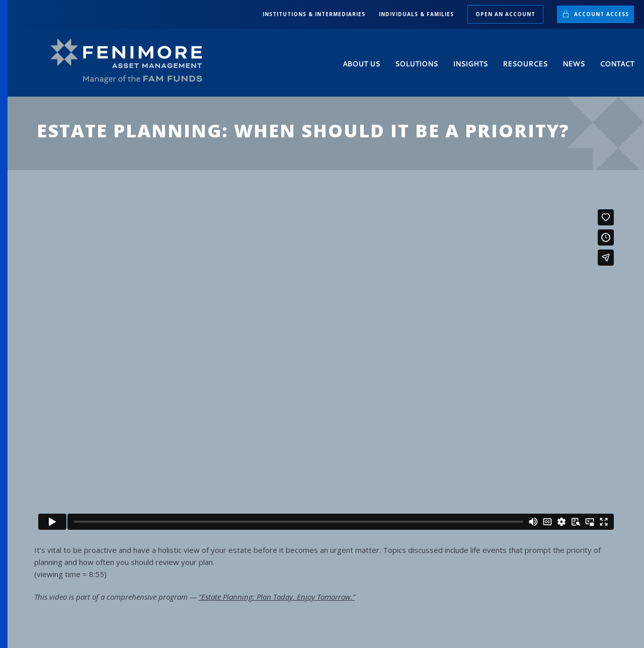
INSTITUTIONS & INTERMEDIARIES (314, 14)
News (574, 64)
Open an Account (505, 14)
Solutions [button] (416, 64)
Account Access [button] (595, 14)
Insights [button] (470, 64)
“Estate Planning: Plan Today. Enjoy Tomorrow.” (277, 597)
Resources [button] (525, 64)
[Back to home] (131, 61)
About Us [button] (361, 64)
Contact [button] (617, 64)
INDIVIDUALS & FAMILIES (416, 14)
